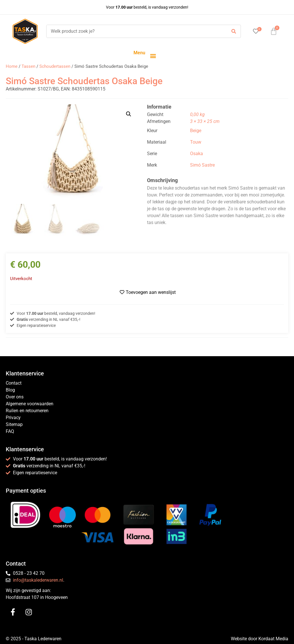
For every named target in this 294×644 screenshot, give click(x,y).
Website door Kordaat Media (260, 639)
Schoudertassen (55, 66)
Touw (196, 142)
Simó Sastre (202, 165)
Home (12, 66)
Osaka (197, 154)
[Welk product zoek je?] (135, 31)
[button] (153, 56)
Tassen (28, 66)
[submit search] (234, 31)
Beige (196, 131)
